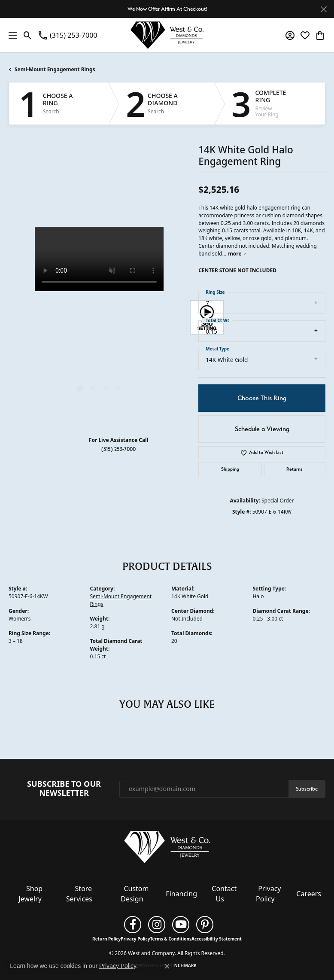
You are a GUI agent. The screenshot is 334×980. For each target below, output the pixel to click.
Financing (181, 894)
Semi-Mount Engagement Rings (55, 69)
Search (51, 112)
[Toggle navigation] (11, 35)
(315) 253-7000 (118, 449)
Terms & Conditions (171, 939)
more (237, 254)
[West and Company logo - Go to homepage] (167, 35)
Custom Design (135, 894)
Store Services (79, 894)
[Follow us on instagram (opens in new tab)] (157, 925)
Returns (295, 469)
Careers (309, 894)
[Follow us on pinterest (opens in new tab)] (205, 925)
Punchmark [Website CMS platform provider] (183, 965)
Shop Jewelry (30, 894)
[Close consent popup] (167, 966)
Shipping (230, 469)
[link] (67, 35)
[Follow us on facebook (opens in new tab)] (133, 925)
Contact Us (224, 894)
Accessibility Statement (217, 939)
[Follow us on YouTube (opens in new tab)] (181, 925)
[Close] (323, 9)
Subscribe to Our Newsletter (64, 789)
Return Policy (106, 939)
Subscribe (307, 789)
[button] (28, 35)
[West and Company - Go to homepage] (167, 849)
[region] (99, 317)
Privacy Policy (268, 894)
